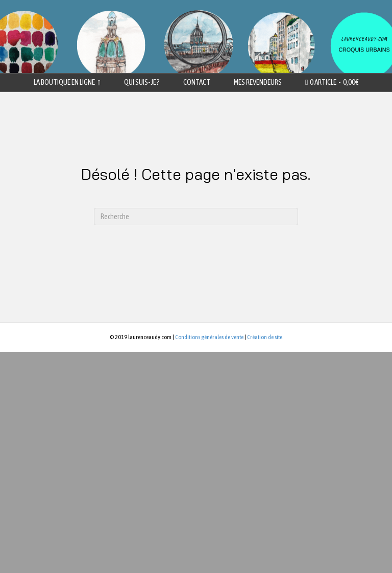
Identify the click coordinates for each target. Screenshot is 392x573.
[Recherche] (196, 217)
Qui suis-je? (142, 82)
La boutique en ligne (64, 82)
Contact (197, 82)
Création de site (265, 337)
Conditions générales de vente (209, 337)
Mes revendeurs (258, 82)
